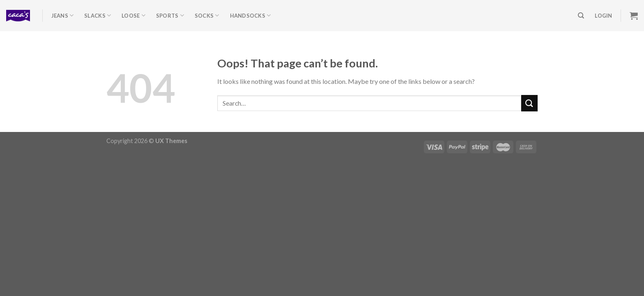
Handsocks (251, 15)
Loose (133, 15)
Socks (207, 15)
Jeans (63, 15)
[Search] (581, 16)
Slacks (98, 15)
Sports (170, 15)
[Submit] (529, 103)
